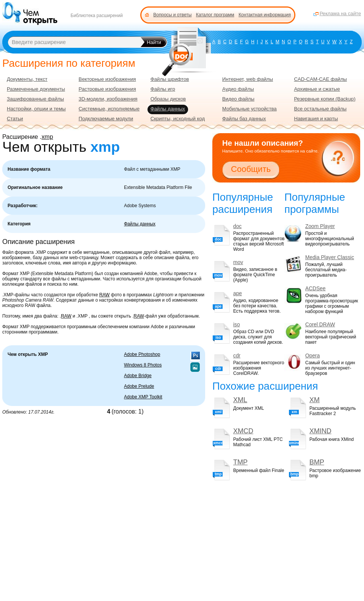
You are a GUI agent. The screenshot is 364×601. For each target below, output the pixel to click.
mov (238, 262)
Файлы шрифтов (170, 79)
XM (315, 400)
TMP (240, 462)
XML (240, 400)
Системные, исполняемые (109, 109)
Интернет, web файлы (248, 79)
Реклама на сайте (340, 13)
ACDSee (315, 289)
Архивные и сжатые (317, 89)
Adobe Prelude (139, 386)
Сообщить (251, 169)
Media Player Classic (330, 257)
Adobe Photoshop (142, 354)
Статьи (15, 119)
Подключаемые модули (106, 119)
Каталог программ (215, 15)
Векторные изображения (107, 79)
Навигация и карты (316, 119)
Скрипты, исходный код (178, 119)
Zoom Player (320, 226)
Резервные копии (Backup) (325, 99)
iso (237, 325)
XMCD (243, 431)
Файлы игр (163, 89)
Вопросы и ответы (172, 15)
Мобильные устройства (249, 109)
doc (237, 226)
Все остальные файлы (320, 109)
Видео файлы (238, 99)
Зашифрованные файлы (35, 99)
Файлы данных (140, 224)
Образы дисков (168, 99)
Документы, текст (27, 79)
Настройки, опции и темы (36, 109)
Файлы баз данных (244, 119)
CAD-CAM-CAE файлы (320, 79)
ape (238, 293)
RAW (105, 295)
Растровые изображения (107, 89)
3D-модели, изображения (108, 99)
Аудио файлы (238, 89)
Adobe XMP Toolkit (143, 397)
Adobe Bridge (138, 376)
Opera (312, 356)
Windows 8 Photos (143, 365)
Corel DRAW (320, 325)
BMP (317, 462)
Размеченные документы (36, 89)
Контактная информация (265, 15)
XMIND (320, 431)
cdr (237, 356)
